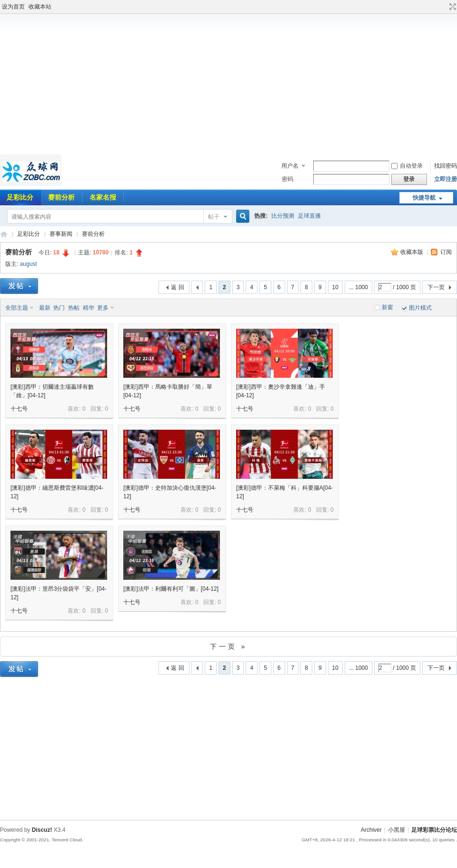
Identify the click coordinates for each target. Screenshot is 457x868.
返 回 (177, 287)
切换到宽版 (452, 7)
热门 (59, 308)
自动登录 (407, 166)
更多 (103, 308)
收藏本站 (40, 7)
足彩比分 (29, 234)
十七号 (19, 409)
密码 (288, 179)
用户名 (290, 166)
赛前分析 (61, 197)
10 (335, 287)
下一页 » (229, 646)
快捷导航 (424, 198)
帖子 (214, 217)
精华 (89, 308)
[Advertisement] (229, 83)
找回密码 (446, 166)
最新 (45, 308)
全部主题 (17, 308)
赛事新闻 (61, 234)
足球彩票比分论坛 (4, 234)
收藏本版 (412, 252)
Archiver (371, 830)
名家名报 (103, 197)
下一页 (436, 287)
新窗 (387, 307)
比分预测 (283, 216)
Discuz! (42, 830)
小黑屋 (397, 830)
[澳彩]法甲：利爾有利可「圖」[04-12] (171, 589)
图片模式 (420, 308)
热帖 (74, 308)
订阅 (446, 252)
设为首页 (13, 7)
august (29, 264)
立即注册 (446, 179)
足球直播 (309, 216)
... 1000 (358, 287)
